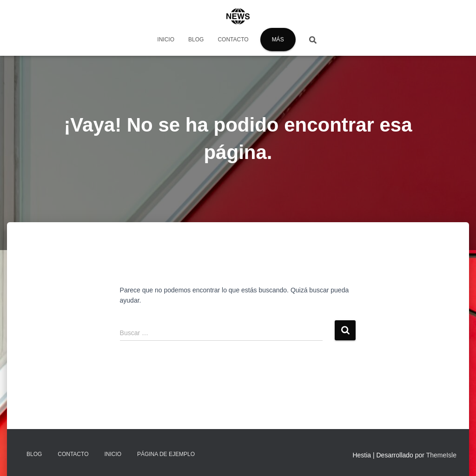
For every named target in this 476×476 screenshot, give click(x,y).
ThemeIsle (441, 455)
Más (278, 40)
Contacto (233, 40)
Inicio (166, 40)
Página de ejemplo (166, 454)
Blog (196, 40)
